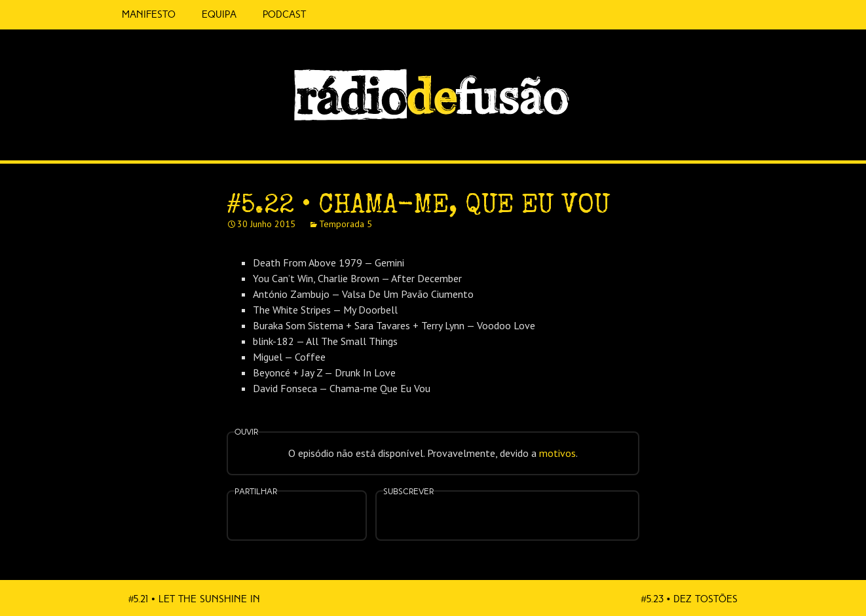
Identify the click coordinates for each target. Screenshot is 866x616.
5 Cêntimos (335, 15)
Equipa (219, 14)
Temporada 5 (346, 224)
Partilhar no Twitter (312, 517)
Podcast (284, 14)
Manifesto (149, 14)
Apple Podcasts (466, 514)
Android (549, 507)
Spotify (728, 136)
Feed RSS (755, 141)
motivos (557, 453)
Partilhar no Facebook (281, 517)
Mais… (590, 507)
